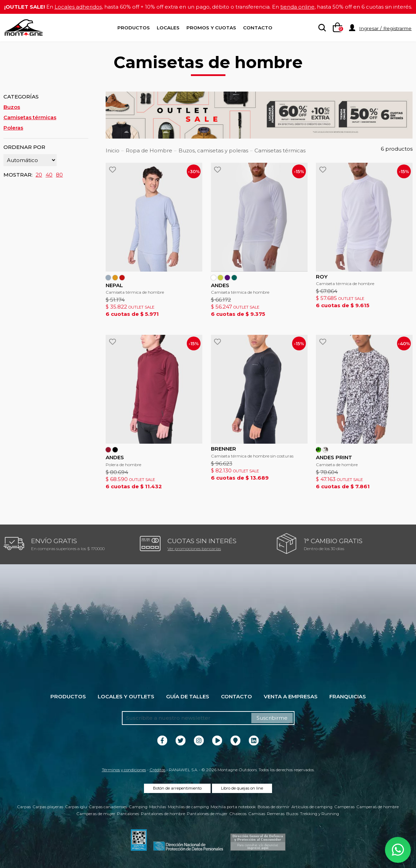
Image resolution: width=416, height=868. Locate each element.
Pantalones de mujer (207, 814)
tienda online (297, 7)
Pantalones (128, 814)
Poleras (13, 128)
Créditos (157, 770)
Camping (138, 807)
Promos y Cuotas (211, 28)
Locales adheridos (78, 7)
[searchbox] (321, 28)
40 (49, 175)
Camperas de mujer (96, 814)
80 (59, 175)
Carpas (24, 807)
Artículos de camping (312, 807)
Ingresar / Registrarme (385, 28)
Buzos (12, 107)
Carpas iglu (76, 807)
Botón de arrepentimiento (177, 788)
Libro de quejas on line (242, 788)
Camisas (257, 814)
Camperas (344, 807)
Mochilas (158, 807)
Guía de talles (188, 696)
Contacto (258, 28)
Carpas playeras (48, 807)
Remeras (276, 814)
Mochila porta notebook (233, 807)
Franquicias (348, 696)
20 (39, 175)
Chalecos (238, 814)
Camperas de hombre (378, 807)
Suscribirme (272, 718)
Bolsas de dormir (274, 807)
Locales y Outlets (126, 696)
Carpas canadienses (108, 807)
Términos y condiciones (124, 770)
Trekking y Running (320, 814)
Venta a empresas (291, 696)
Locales (168, 28)
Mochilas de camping (188, 807)
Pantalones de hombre (163, 814)
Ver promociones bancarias (194, 549)
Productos (134, 28)
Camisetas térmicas (30, 117)
